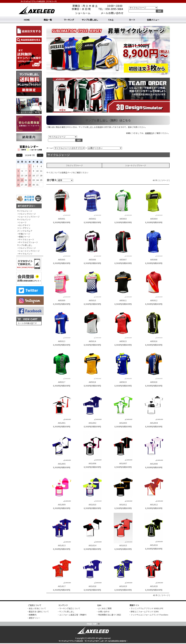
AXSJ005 (62, 464)
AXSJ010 (92, 504)
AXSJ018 (92, 586)
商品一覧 (48, 20)
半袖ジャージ (24, 234)
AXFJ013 (62, 341)
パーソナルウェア (25, 231)
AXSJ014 (92, 545)
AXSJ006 (92, 463)
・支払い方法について (36, 608)
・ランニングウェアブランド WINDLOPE (146, 608)
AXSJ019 (123, 586)
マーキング (69, 20)
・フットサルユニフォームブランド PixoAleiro (148, 615)
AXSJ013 (62, 545)
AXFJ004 (154, 219)
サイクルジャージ (25, 211)
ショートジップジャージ (29, 217)
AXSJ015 (123, 545)
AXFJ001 (62, 219)
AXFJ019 (123, 382)
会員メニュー (153, 20)
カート (132, 20)
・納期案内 (32, 615)
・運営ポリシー (34, 618)
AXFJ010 (92, 300)
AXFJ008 (154, 259)
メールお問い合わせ (112, 13)
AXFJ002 (92, 219)
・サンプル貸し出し (66, 611)
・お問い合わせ (103, 611)
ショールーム (83, 13)
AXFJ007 (123, 259)
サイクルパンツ (24, 219)
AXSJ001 (62, 423)
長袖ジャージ (24, 237)
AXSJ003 (123, 423)
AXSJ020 (154, 586)
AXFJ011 (123, 300)
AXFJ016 (154, 341)
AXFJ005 (62, 259)
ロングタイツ (25, 225)
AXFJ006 (92, 259)
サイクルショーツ (26, 239)
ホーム (49, 148)
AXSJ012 (154, 504)
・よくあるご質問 (104, 608)
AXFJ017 (62, 382)
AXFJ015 (123, 341)
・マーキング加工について (69, 608)
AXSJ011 (123, 504)
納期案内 (29, 137)
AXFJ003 (123, 219)
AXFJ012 (154, 300)
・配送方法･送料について (38, 611)
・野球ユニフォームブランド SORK (144, 611)
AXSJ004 (154, 423)
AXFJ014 (92, 341)
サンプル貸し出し (90, 20)
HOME (27, 20)
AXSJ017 (62, 586)
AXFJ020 (154, 382)
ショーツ (23, 222)
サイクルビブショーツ (28, 242)
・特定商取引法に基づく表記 (109, 615)
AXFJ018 (92, 382)
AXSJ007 (123, 463)
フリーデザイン (24, 228)
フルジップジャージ (27, 214)
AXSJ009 (62, 504)
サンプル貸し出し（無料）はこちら (108, 120)
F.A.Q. (111, 20)
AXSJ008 (154, 464)
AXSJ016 (154, 545)
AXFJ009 (62, 300)
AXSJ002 (92, 423)
